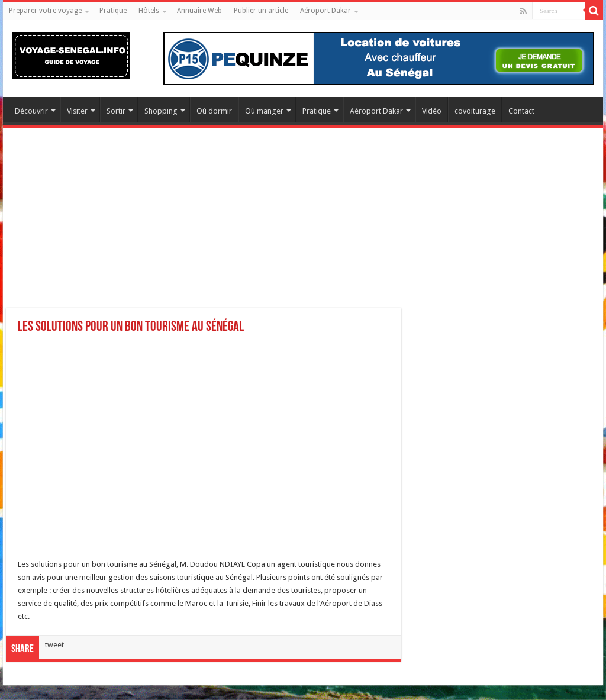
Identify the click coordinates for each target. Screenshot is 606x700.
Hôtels (149, 11)
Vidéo (432, 111)
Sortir (116, 111)
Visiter (77, 111)
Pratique (113, 11)
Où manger (264, 111)
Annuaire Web (199, 11)
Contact (521, 111)
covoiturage (475, 111)
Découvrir (31, 111)
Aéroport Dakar (325, 11)
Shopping (161, 111)
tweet (54, 645)
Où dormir (214, 111)
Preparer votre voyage (45, 11)
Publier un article (261, 11)
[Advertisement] (303, 225)
